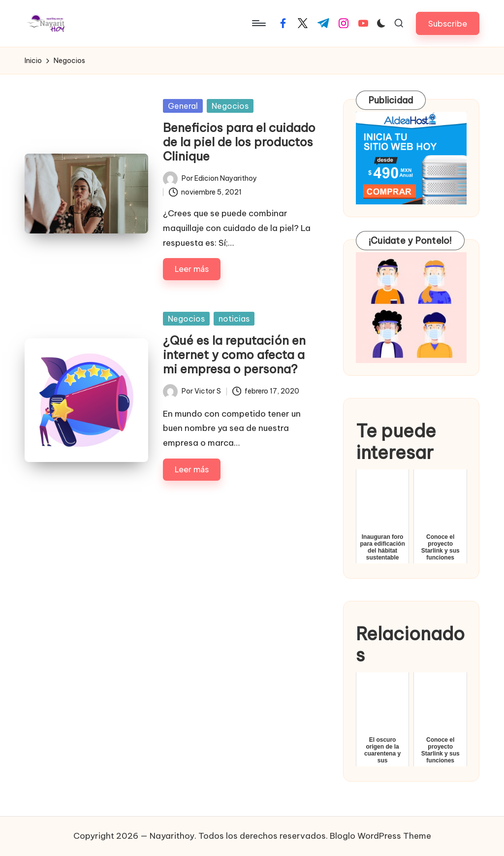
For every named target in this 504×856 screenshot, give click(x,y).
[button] (448, 23)
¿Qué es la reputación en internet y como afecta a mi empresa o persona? (234, 355)
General (183, 106)
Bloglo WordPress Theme (380, 836)
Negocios (230, 106)
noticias (234, 319)
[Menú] (258, 23)
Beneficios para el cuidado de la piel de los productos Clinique (239, 142)
